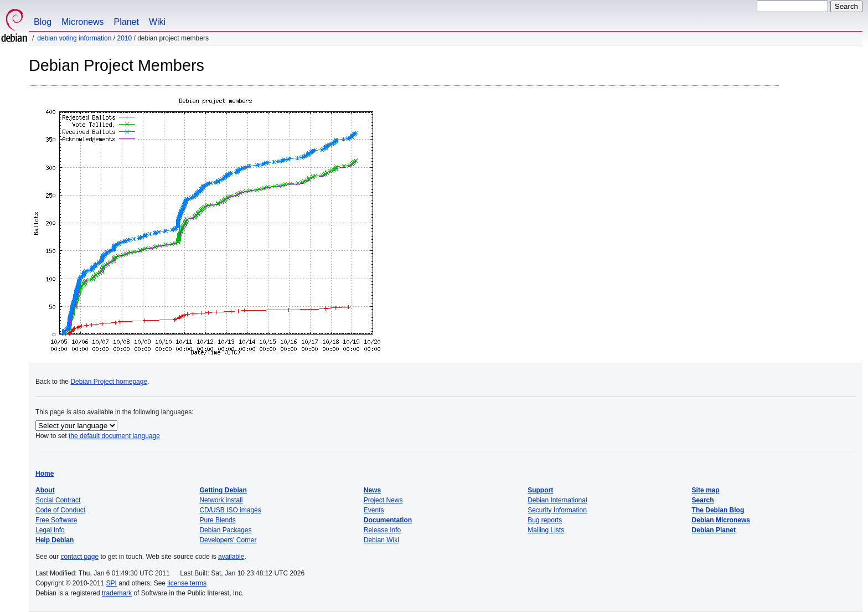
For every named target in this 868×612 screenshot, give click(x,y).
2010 (124, 38)
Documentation (388, 520)
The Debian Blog (718, 510)
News (372, 490)
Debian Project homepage (109, 382)
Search (703, 500)
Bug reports (545, 520)
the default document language (114, 436)
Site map (706, 490)
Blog (43, 22)
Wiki (157, 22)
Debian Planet (714, 530)
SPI (112, 583)
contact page (79, 557)
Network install (221, 500)
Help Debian (55, 540)
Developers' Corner (228, 540)
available (231, 557)
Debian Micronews (721, 520)
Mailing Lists (546, 530)
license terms (187, 583)
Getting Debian (223, 490)
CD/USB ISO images (230, 510)
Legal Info (50, 530)
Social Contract (58, 500)
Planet (126, 22)
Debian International (557, 500)
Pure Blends (217, 520)
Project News (383, 500)
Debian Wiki (381, 540)
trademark (117, 593)
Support (540, 490)
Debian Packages (225, 530)
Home (45, 474)
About (45, 490)
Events (374, 510)
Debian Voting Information (74, 38)
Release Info (382, 530)
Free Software (56, 520)
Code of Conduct (60, 510)
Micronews (82, 22)
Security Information (557, 510)
